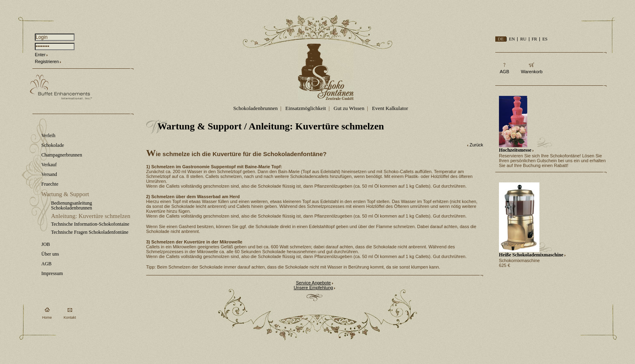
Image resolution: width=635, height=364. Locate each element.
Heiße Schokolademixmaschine (531, 255)
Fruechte (50, 184)
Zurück (476, 145)
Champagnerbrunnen (62, 155)
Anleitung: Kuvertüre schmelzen (91, 216)
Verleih (48, 135)
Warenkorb (532, 72)
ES (545, 39)
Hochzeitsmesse (515, 150)
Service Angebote (313, 283)
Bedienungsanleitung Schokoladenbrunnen (71, 205)
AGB (46, 264)
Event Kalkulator (390, 108)
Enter (40, 55)
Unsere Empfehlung (313, 288)
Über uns (50, 254)
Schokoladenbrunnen (256, 108)
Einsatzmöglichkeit (306, 108)
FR (534, 39)
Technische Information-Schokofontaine (90, 224)
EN (512, 39)
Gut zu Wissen (349, 108)
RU (523, 39)
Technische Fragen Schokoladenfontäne (90, 232)
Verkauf (49, 165)
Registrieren (47, 61)
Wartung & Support (65, 194)
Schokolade (53, 145)
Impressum (52, 273)
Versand (49, 174)
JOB (46, 244)
